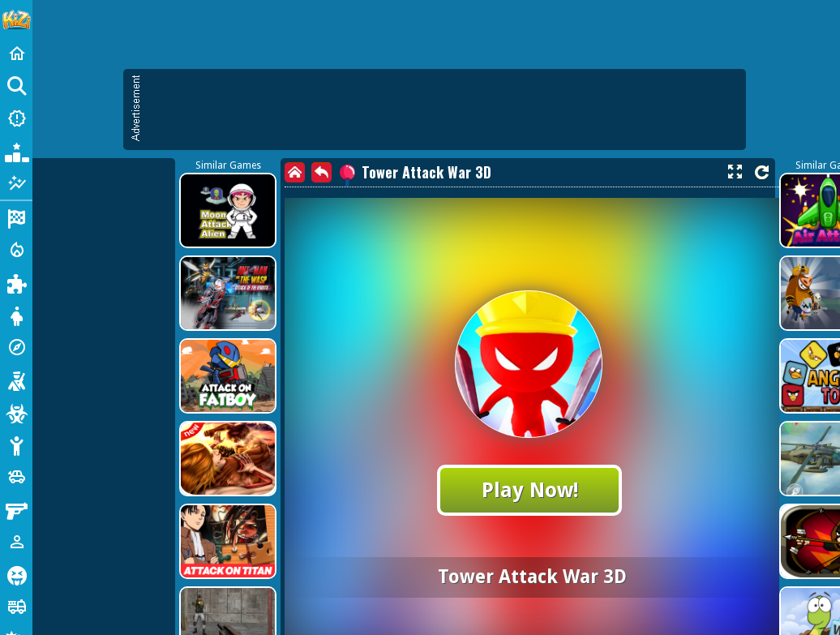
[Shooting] (16, 380)
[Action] (16, 250)
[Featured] (16, 183)
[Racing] (16, 217)
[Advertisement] (152, 225)
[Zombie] (16, 412)
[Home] (16, 54)
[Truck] (16, 607)
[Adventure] (16, 347)
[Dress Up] (16, 315)
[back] (321, 172)
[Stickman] (16, 444)
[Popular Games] (16, 151)
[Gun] (16, 509)
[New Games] (16, 118)
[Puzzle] (16, 282)
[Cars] (16, 477)
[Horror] (16, 574)
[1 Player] (16, 542)
